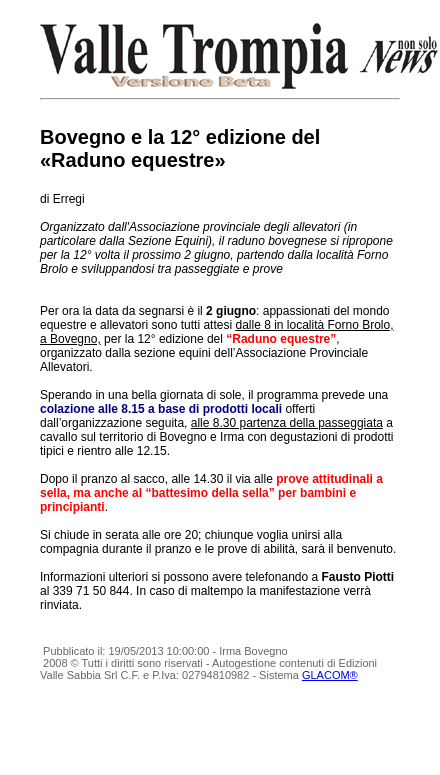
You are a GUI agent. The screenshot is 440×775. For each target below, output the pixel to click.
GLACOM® (330, 675)
